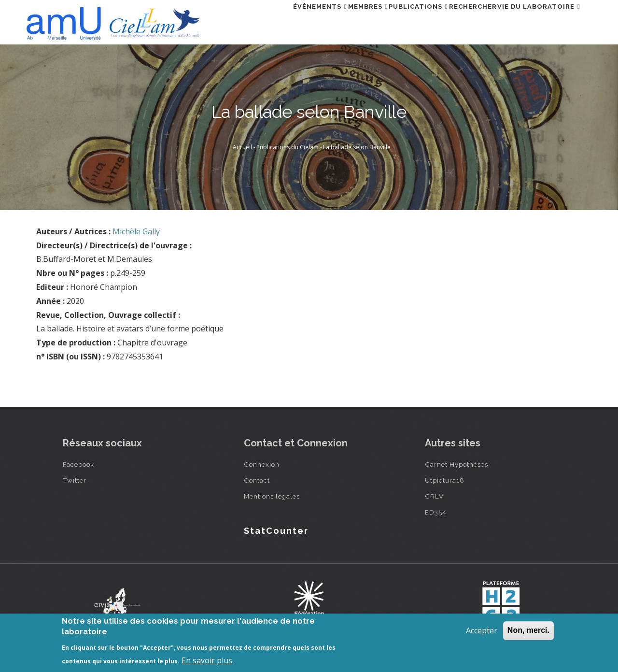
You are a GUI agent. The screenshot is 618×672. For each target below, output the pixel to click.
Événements (272, 21)
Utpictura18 (445, 480)
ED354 (436, 512)
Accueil (242, 147)
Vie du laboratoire (534, 21)
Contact (257, 480)
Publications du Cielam (288, 147)
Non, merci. (528, 630)
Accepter (482, 630)
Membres (330, 21)
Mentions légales (272, 496)
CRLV (434, 496)
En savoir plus (207, 660)
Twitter (75, 480)
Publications (391, 21)
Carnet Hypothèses (456, 464)
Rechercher (456, 21)
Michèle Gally (136, 231)
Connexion (262, 464)
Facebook (78, 464)
